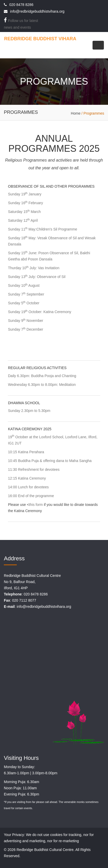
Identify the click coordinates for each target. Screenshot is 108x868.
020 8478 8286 (21, 5)
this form (36, 505)
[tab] (54, 270)
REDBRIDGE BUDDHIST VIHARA (40, 39)
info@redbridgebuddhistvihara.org (37, 11)
